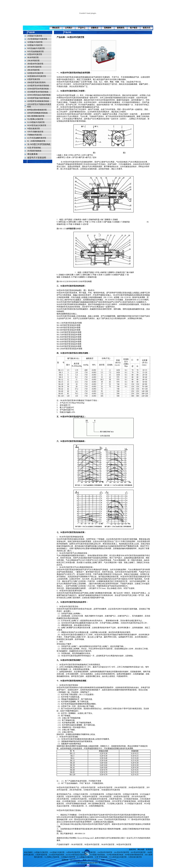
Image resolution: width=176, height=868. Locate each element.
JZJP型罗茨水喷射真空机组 (38, 101)
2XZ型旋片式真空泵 (57, 852)
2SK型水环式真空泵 (105, 852)
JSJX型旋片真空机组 (97, 855)
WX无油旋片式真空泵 (36, 48)
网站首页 (56, 28)
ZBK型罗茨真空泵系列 (36, 82)
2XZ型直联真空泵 (97, 794)
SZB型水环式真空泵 (35, 73)
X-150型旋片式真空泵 (36, 122)
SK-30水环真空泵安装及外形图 (69, 339)
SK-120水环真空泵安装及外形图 (69, 349)
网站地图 (141, 849)
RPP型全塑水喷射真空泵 (37, 110)
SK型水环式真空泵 (76, 37)
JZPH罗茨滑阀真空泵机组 (37, 113)
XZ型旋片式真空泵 (35, 42)
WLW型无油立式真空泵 (37, 125)
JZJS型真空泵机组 (131, 799)
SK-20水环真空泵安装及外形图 (69, 337)
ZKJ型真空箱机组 (34, 151)
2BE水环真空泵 (33, 70)
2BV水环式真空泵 (34, 67)
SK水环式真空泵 (120, 295)
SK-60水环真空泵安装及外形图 (69, 344)
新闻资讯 (121, 28)
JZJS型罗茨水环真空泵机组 (38, 86)
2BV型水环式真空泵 (138, 852)
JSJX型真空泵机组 (103, 801)
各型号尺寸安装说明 (37, 158)
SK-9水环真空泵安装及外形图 (69, 330)
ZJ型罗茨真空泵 (34, 79)
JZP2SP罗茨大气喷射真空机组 (124, 801)
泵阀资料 (108, 28)
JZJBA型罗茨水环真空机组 (38, 89)
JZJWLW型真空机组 (86, 801)
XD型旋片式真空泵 (35, 45)
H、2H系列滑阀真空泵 (36, 141)
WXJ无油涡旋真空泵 (36, 51)
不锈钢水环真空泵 (35, 135)
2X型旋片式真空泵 (35, 36)
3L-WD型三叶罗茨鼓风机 (39, 144)
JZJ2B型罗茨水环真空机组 (38, 92)
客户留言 (134, 28)
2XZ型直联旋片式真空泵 (37, 39)
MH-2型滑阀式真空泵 (36, 116)
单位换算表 (32, 154)
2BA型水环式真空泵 (35, 64)
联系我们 (149, 849)
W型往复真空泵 (34, 129)
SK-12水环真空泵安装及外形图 (69, 332)
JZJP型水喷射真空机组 (115, 855)
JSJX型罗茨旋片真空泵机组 (38, 98)
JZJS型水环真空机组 (57, 855)
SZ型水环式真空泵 (35, 54)
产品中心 (82, 28)
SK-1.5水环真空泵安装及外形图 (69, 323)
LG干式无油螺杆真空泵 (37, 138)
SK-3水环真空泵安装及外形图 (69, 325)
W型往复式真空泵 (135, 857)
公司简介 (69, 28)
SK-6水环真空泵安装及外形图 (69, 328)
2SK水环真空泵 (33, 61)
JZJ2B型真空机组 (69, 801)
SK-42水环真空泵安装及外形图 (69, 342)
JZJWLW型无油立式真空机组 (39, 95)
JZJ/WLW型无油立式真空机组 (77, 855)
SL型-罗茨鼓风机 (34, 148)
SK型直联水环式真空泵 (37, 76)
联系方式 (147, 28)
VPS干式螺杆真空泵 (35, 132)
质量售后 (95, 28)
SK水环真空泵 (33, 57)
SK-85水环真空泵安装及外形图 (69, 346)
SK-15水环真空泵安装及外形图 (69, 335)
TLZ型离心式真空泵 (35, 119)
